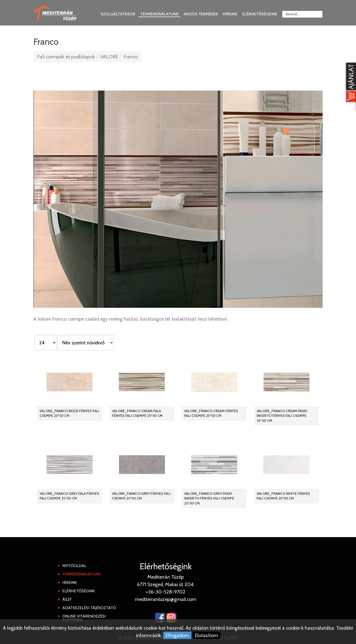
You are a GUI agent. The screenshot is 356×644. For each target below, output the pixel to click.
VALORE (109, 57)
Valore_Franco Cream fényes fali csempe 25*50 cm (211, 413)
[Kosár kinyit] (350, 83)
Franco (131, 57)
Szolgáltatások (118, 14)
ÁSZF (67, 599)
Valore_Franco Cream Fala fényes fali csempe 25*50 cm (137, 413)
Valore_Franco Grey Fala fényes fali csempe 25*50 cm (69, 496)
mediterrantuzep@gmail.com (166, 599)
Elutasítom (206, 635)
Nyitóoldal (74, 566)
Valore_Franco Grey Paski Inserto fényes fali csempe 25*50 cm (209, 498)
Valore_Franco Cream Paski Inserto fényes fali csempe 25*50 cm (282, 416)
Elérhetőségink (78, 591)
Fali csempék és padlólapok (66, 57)
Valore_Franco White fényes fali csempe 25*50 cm (283, 496)
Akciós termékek (201, 14)
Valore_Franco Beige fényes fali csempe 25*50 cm (69, 413)
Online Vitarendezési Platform (84, 618)
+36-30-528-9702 (166, 592)
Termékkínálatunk (159, 14)
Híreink (230, 14)
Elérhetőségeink (260, 14)
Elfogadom (177, 635)
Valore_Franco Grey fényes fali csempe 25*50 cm (141, 496)
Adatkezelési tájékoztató (89, 608)
